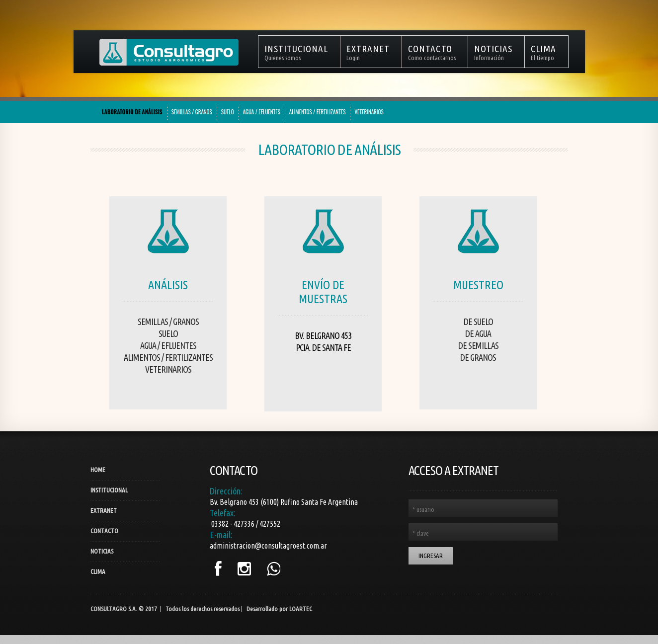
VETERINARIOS (369, 112)
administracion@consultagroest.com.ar (268, 546)
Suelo (168, 333)
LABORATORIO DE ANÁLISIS (132, 112)
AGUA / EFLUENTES (262, 112)
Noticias (102, 551)
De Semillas (478, 345)
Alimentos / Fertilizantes (168, 357)
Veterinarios (168, 369)
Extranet (104, 510)
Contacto (104, 531)
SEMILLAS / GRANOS (192, 112)
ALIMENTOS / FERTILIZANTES (318, 112)
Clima (98, 571)
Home (98, 470)
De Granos (478, 357)
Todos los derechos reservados (203, 609)
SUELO (228, 112)
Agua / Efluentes (168, 345)
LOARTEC (301, 609)
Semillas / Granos (168, 322)
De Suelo (478, 322)
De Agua (478, 333)
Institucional (109, 490)
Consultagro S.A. (114, 609)
